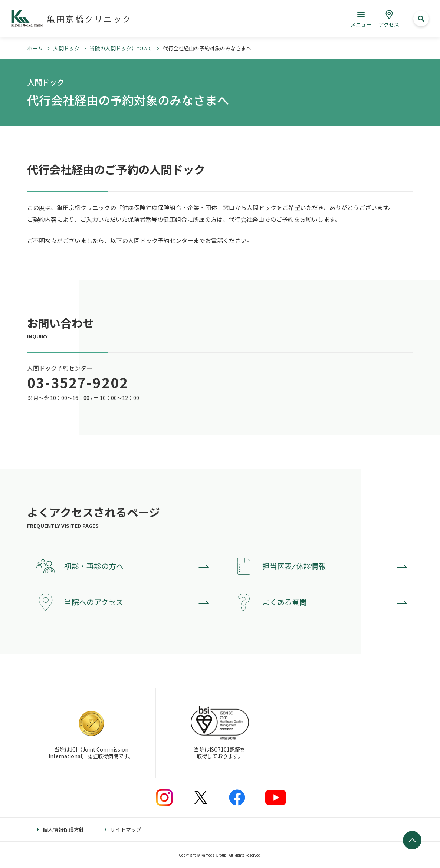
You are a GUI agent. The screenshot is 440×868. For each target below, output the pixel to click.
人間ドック (66, 48)
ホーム (35, 48)
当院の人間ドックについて (121, 48)
